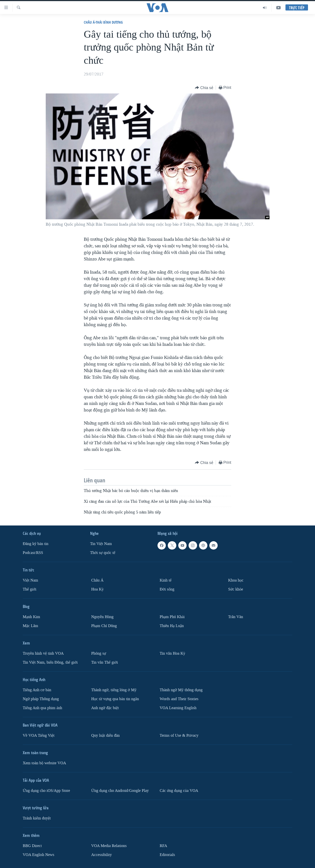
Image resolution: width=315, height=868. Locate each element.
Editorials (167, 855)
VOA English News (38, 855)
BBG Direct (32, 846)
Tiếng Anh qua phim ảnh (42, 708)
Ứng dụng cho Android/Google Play (120, 790)
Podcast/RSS (33, 553)
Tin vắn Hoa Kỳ (172, 653)
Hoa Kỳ (97, 589)
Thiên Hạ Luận (172, 626)
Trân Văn (236, 617)
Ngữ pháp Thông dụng (41, 699)
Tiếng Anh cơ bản (37, 690)
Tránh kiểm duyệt (37, 818)
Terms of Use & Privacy (179, 735)
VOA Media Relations (109, 846)
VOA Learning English (178, 708)
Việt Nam (30, 580)
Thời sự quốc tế (103, 553)
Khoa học (236, 580)
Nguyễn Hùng (102, 617)
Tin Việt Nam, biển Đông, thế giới (50, 662)
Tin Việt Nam (101, 544)
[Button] (204, 88)
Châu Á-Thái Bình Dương (103, 22)
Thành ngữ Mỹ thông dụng (181, 690)
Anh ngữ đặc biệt (105, 708)
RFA (163, 846)
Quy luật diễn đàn (105, 735)
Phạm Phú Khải (172, 617)
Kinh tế (166, 580)
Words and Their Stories (179, 699)
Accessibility (101, 855)
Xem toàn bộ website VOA (44, 763)
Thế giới (30, 589)
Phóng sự (99, 653)
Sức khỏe (236, 589)
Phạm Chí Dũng (104, 626)
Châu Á (97, 580)
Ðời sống (167, 589)
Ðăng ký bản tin (36, 544)
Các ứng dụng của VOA (179, 790)
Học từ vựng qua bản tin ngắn (115, 699)
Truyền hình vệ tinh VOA (43, 653)
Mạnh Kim (31, 617)
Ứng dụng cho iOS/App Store (46, 790)
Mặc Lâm (30, 626)
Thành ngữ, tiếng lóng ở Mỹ (114, 690)
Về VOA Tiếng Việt (39, 735)
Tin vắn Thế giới (105, 662)
